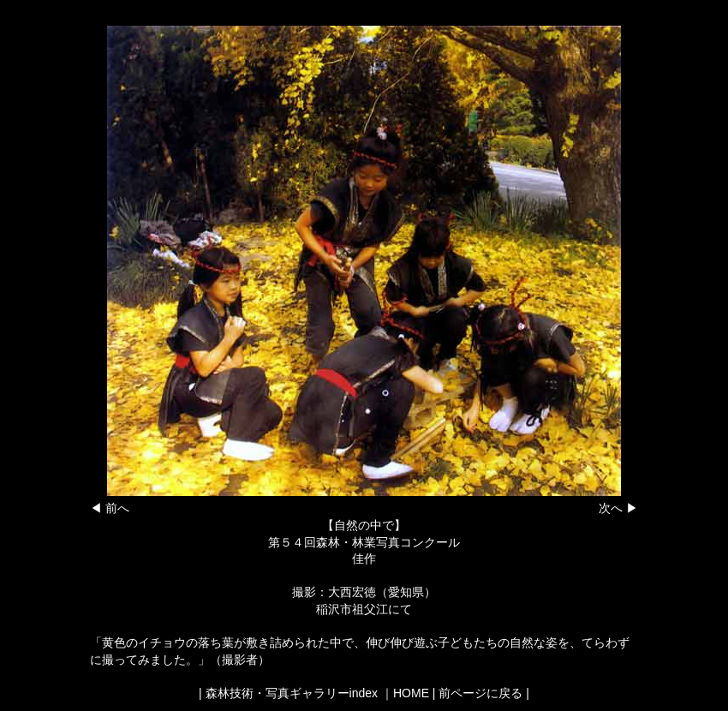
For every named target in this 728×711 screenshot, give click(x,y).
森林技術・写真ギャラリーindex (292, 693)
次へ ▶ (618, 508)
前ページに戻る (480, 693)
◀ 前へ (110, 508)
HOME (411, 693)
